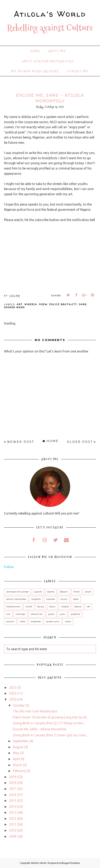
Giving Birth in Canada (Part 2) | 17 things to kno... (49, 723)
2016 (13, 795)
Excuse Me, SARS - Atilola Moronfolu (40, 729)
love (8, 614)
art (20, 304)
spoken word (14, 307)
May (16, 753)
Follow (9, 567)
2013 (13, 812)
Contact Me (78, 71)
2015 (13, 801)
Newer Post (21, 442)
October (19, 705)
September (21, 741)
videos (68, 622)
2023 (13, 687)
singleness (36, 622)
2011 (13, 824)
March (18, 765)
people (51, 614)
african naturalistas (16, 599)
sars (83, 304)
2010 (13, 830)
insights (65, 607)
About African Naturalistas (48, 61)
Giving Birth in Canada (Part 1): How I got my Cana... (50, 735)
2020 (13, 699)
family (41, 607)
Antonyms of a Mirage (17, 592)
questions (76, 614)
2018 (13, 783)
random (10, 622)
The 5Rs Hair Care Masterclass (35, 711)
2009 (13, 836)
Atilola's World (50, 14)
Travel (77, 592)
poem (43, 304)
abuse (88, 592)
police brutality (63, 304)
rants (22, 622)
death (76, 599)
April (16, 759)
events (29, 607)
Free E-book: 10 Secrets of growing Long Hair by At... (51, 717)
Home (35, 51)
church (64, 599)
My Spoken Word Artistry (35, 71)
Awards (38, 592)
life (88, 607)
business (51, 599)
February (19, 771)
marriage (20, 614)
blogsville (36, 599)
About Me (57, 51)
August (18, 747)
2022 (13, 693)
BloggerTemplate (71, 863)
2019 (13, 777)
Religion (64, 592)
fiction (52, 607)
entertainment (13, 607)
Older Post (80, 442)
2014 (13, 807)
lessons (78, 607)
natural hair (37, 614)
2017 (13, 789)
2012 (13, 818)
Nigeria (31, 304)
